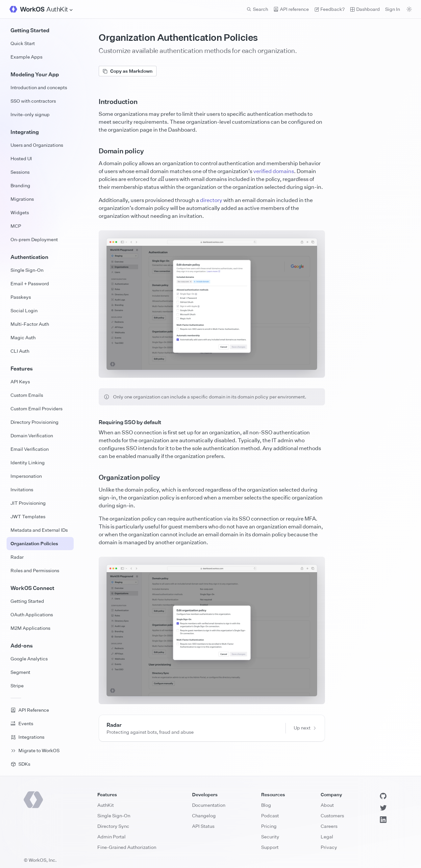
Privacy (329, 847)
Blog (266, 805)
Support (270, 847)
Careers (329, 826)
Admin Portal (111, 837)
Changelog (204, 816)
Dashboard (365, 9)
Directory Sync (113, 826)
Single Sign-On (114, 816)
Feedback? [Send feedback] (329, 9)
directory (211, 200)
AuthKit (106, 805)
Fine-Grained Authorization (127, 847)
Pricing (269, 826)
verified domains (274, 171)
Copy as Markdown (128, 71)
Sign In (393, 9)
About (327, 805)
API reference (291, 9)
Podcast (270, 816)
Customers (332, 816)
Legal (327, 837)
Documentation (209, 805)
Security (270, 837)
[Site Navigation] (60, 9)
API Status (203, 826)
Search (257, 9)
